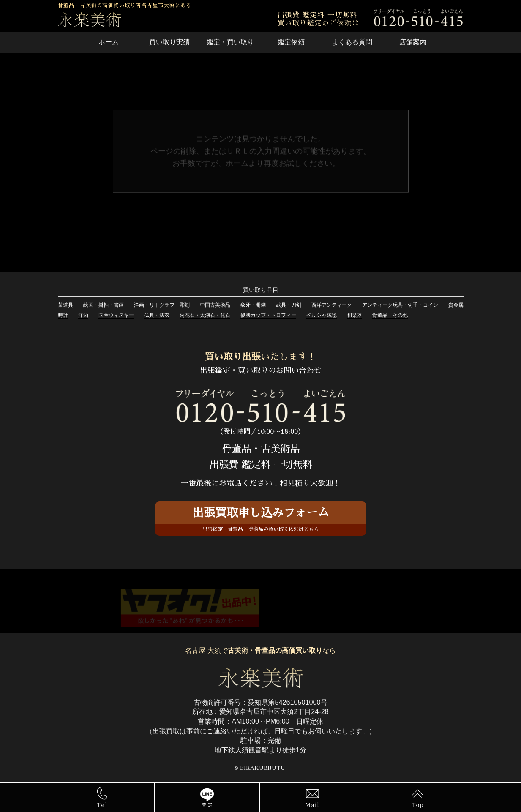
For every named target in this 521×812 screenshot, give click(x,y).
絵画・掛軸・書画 (104, 305)
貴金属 (456, 305)
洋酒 (83, 315)
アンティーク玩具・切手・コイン (400, 305)
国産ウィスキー (116, 315)
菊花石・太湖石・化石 (205, 315)
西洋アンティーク (332, 305)
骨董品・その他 (390, 315)
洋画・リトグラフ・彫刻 (162, 305)
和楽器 (355, 315)
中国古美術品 (215, 305)
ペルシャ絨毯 (322, 315)
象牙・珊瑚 (253, 305)
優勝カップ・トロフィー (268, 315)
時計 (63, 315)
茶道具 (65, 305)
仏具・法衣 (157, 315)
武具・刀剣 (289, 305)
